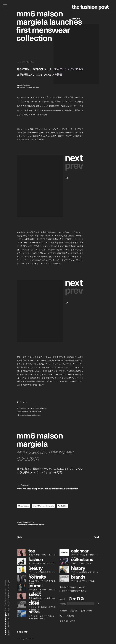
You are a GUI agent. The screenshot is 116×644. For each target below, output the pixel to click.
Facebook (78, 599)
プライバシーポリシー (68, 621)
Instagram (70, 599)
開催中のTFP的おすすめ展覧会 (73, 591)
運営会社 (63, 611)
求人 (61, 616)
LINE (82, 599)
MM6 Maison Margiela (43, 506)
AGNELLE (62, 506)
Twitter (75, 599)
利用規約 (70, 616)
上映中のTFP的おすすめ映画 (72, 587)
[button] (74, 157)
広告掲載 (74, 611)
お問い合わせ (86, 611)
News (76, 18)
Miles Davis (23, 506)
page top (22, 631)
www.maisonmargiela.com (31, 415)
